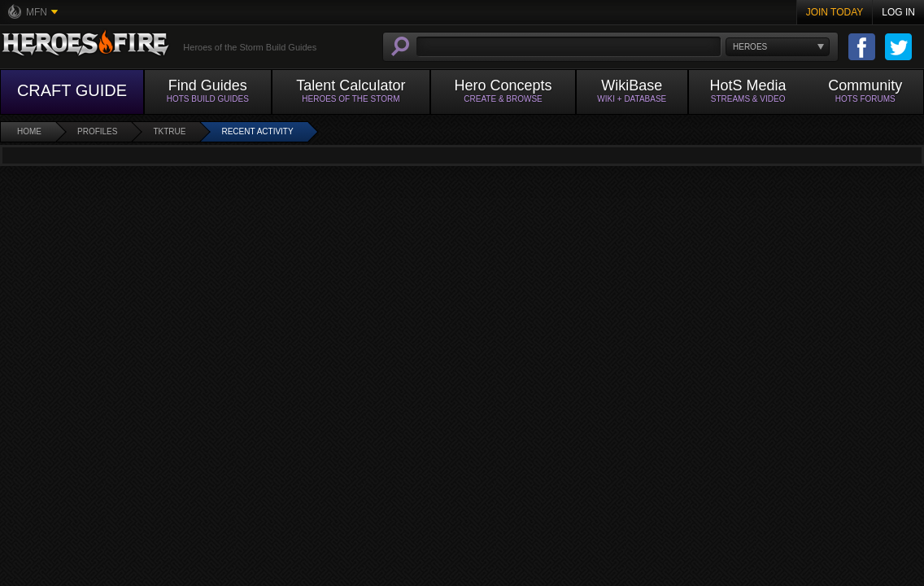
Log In (898, 12)
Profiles (97, 131)
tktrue (169, 131)
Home (29, 131)
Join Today (835, 12)
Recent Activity (257, 131)
